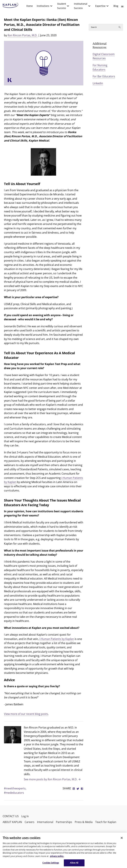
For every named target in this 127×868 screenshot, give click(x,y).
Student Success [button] (62, 6)
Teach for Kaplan (106, 822)
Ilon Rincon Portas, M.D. (22, 35)
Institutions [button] (43, 6)
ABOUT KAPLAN (12, 822)
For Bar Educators (104, 76)
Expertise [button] (100, 6)
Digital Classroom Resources (104, 56)
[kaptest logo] (11, 5)
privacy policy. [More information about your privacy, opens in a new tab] (57, 856)
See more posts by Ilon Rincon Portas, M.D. (52, 779)
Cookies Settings (51, 863)
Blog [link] (116, 6)
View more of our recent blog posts (26, 714)
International (45, 822)
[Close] (122, 838)
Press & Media (84, 822)
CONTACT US (11, 816)
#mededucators (14, 793)
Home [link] (30, 6)
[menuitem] (30, 6)
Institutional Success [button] (81, 6)
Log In (25, 816)
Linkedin (98, 83)
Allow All (74, 863)
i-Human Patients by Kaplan (57, 639)
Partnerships (64, 822)
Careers (30, 822)
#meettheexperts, (15, 788)
